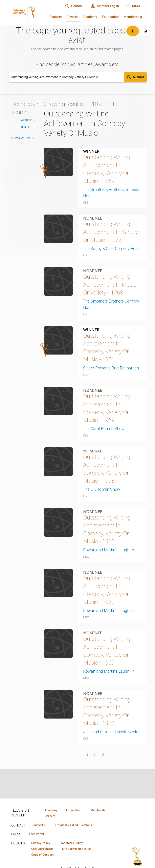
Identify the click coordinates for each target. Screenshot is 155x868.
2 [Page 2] (87, 758)
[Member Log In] (104, 6)
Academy (90, 17)
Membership (133, 17)
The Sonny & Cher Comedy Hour (112, 249)
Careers (50, 816)
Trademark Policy (72, 843)
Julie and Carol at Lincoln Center (112, 735)
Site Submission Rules (77, 849)
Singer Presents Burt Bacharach (111, 369)
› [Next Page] (103, 758)
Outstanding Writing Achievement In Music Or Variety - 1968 (110, 285)
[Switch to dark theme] (145, 31)
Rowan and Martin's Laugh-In (109, 552)
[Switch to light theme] (133, 31)
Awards (73, 17)
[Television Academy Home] (32, 12)
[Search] (73, 6)
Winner (91, 151)
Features (56, 17)
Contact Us (39, 825)
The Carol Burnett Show (104, 430)
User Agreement (42, 849)
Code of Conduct (43, 855)
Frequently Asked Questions (74, 825)
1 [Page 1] (81, 758)
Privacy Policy (41, 843)
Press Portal (36, 834)
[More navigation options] (134, 6)
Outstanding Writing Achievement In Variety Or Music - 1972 (111, 232)
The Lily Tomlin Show (102, 491)
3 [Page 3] (94, 758)
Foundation (110, 17)
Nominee (93, 218)
